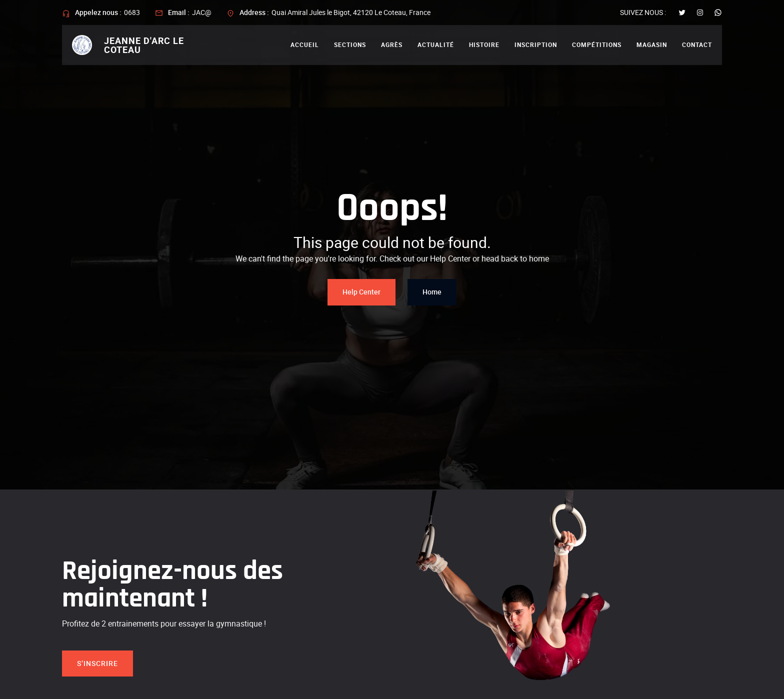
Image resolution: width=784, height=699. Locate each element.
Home (432, 292)
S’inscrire (97, 663)
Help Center (361, 292)
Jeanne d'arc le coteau (144, 45)
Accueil (305, 44)
